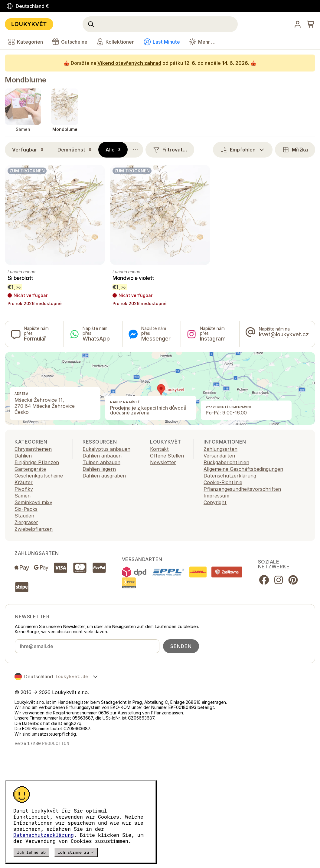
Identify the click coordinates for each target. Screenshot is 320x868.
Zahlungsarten (220, 449)
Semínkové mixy (33, 502)
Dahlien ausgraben (104, 476)
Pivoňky (24, 489)
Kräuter (24, 482)
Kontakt (159, 449)
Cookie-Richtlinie (223, 482)
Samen (23, 496)
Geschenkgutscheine (39, 476)
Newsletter (163, 462)
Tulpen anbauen (101, 462)
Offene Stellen (167, 456)
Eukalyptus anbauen (106, 449)
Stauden (24, 516)
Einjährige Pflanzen (37, 462)
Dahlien (23, 456)
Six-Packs (26, 509)
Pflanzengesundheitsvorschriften (242, 489)
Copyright (215, 502)
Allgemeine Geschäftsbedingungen (243, 469)
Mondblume (26, 80)
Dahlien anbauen (102, 456)
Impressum (216, 496)
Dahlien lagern (99, 469)
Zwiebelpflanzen (34, 529)
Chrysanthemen (33, 449)
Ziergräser (26, 522)
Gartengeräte (30, 469)
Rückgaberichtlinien (226, 462)
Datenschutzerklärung (44, 835)
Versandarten (219, 456)
